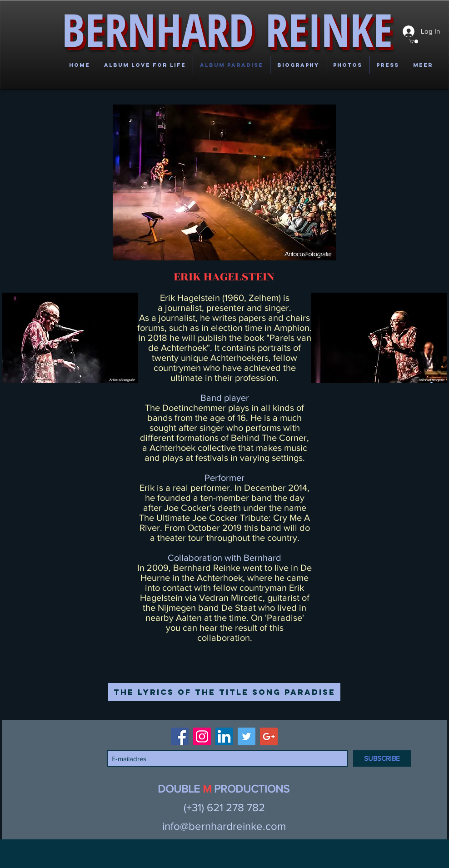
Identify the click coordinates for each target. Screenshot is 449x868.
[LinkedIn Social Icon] (224, 736)
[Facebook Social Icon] (180, 736)
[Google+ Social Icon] (269, 736)
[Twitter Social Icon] (247, 736)
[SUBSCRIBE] (382, 758)
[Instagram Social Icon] (202, 736)
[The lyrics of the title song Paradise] (224, 692)
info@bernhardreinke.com (224, 826)
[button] (24, 35)
